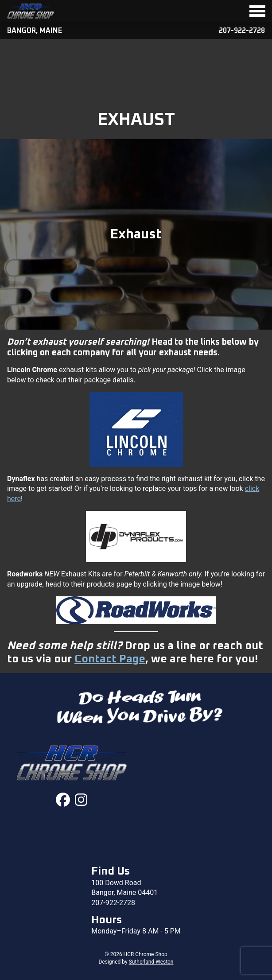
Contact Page (110, 659)
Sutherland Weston (151, 962)
